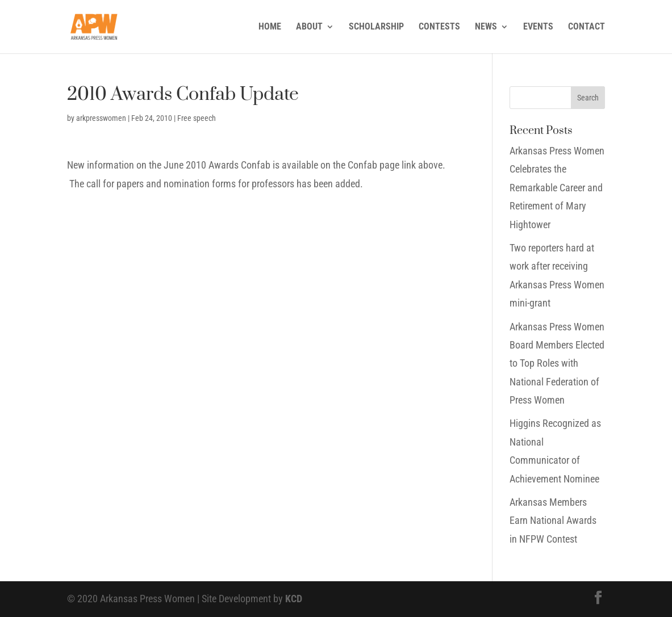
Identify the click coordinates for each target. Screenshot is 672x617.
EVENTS (538, 27)
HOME (270, 27)
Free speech (197, 118)
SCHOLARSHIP (376, 27)
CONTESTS (439, 27)
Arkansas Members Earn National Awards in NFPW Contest (553, 521)
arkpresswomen (101, 118)
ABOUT (309, 27)
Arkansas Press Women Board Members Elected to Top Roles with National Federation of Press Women (557, 364)
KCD (294, 599)
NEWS (486, 27)
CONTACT (587, 27)
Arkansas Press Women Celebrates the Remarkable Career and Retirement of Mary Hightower (557, 188)
